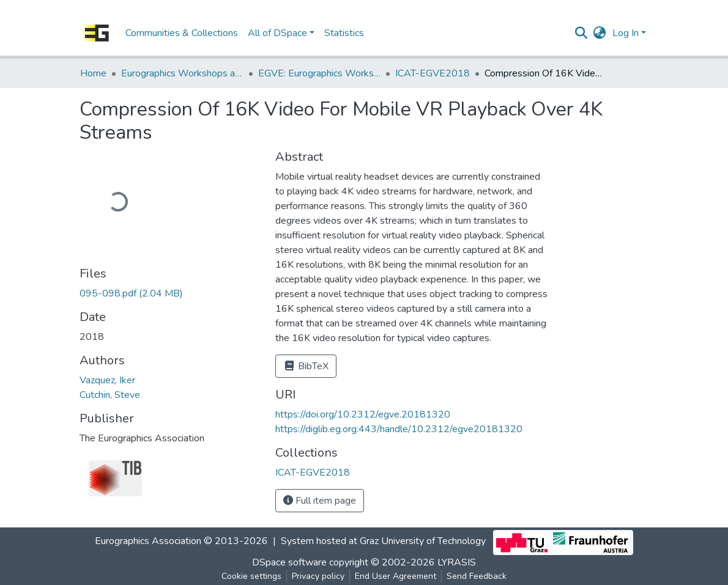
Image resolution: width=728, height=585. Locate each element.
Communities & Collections (182, 33)
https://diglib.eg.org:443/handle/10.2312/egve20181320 (399, 429)
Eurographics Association (148, 541)
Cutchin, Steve (110, 395)
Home (93, 73)
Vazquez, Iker (107, 380)
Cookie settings (251, 576)
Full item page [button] (320, 501)
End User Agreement (396, 576)
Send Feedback (477, 576)
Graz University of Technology (423, 541)
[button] (600, 33)
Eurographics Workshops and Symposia (182, 73)
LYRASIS (457, 562)
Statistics (344, 33)
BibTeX (306, 366)
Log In (626, 33)
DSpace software (289, 562)
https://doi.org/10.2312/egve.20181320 (363, 414)
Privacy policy (318, 576)
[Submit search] (581, 33)
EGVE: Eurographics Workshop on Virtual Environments (319, 73)
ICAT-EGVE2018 (433, 73)
